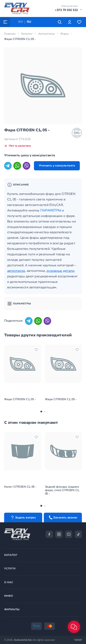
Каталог (27, 34)
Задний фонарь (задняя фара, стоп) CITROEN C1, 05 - (62, 490)
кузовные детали (60, 271)
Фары (65, 34)
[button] (41, 412)
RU (29, 22)
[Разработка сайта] (78, 640)
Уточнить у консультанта (57, 166)
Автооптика (46, 34)
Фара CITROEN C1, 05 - (20, 399)
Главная (10, 34)
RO (20, 22)
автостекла (16, 271)
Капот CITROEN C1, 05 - (20, 487)
